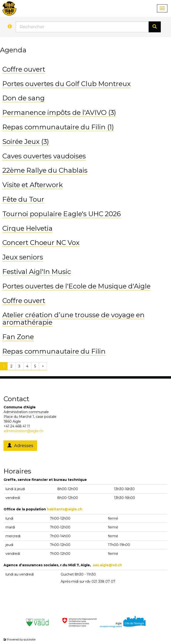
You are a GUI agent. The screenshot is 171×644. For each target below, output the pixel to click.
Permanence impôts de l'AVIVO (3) (59, 112)
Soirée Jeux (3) (26, 141)
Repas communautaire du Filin (54, 351)
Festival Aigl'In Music (37, 272)
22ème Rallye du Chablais (45, 170)
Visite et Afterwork (33, 185)
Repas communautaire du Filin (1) (58, 127)
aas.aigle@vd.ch (107, 565)
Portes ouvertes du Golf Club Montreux (66, 84)
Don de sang (24, 98)
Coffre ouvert (24, 69)
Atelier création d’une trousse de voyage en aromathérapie (73, 319)
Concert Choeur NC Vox (41, 243)
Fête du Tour (23, 199)
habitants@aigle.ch (65, 509)
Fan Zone (18, 337)
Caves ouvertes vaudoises (44, 156)
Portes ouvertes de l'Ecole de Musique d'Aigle (76, 286)
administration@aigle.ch (23, 431)
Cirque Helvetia (27, 228)
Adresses (20, 446)
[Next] (43, 366)
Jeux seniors (23, 257)
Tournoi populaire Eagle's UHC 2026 (62, 214)
